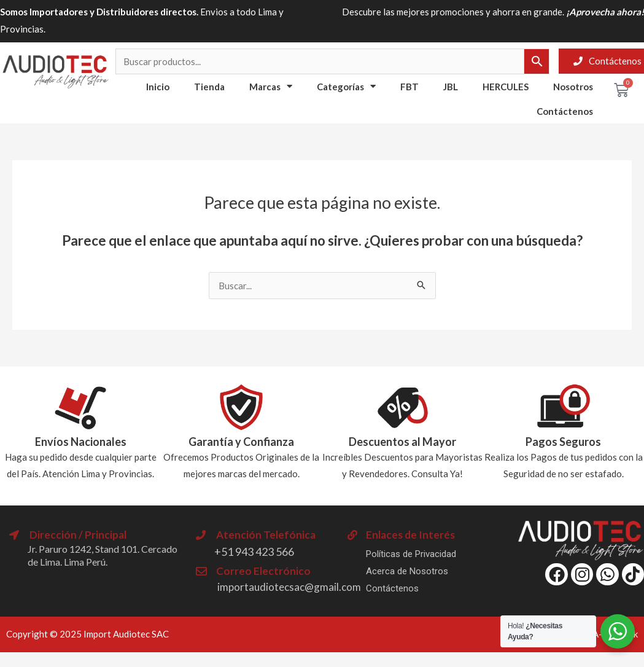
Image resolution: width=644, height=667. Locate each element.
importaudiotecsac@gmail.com (289, 587)
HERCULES (506, 87)
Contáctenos (565, 111)
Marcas (271, 86)
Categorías (346, 86)
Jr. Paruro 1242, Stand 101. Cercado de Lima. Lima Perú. (103, 555)
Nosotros (573, 87)
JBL (451, 87)
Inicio (158, 87)
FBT (409, 87)
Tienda (209, 87)
